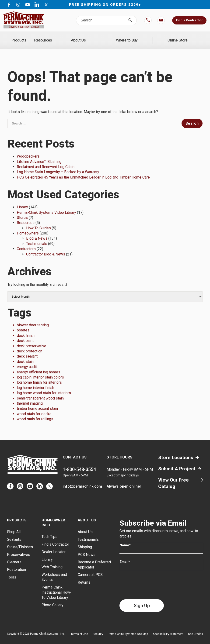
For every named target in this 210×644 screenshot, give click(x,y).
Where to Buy (140, 37)
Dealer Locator (54, 546)
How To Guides (38, 222)
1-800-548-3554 (79, 463)
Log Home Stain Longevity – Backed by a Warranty (58, 166)
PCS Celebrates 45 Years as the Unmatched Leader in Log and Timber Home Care (83, 171)
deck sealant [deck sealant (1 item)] (27, 350)
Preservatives (19, 548)
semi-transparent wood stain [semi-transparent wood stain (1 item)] (40, 392)
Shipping (85, 541)
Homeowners (28, 227)
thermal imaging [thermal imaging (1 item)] (30, 397)
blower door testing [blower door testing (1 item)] (33, 319)
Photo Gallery (52, 599)
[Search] (130, 20)
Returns (84, 576)
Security (98, 628)
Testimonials (37, 237)
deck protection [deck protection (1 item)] (30, 345)
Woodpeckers (28, 150)
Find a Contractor (189, 20)
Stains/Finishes (20, 541)
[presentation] (155, 579)
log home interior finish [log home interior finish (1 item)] (35, 381)
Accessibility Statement (168, 628)
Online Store (182, 37)
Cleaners (14, 556)
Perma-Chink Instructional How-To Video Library (56, 586)
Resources (63, 37)
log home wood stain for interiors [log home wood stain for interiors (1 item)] (44, 387)
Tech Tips (49, 531)
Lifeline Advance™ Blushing (39, 155)
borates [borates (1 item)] (23, 324)
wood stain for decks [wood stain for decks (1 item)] (34, 408)
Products (25, 37)
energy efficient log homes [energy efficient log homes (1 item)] (38, 366)
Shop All (14, 526)
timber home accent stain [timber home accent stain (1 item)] (37, 402)
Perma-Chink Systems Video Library (46, 206)
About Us (100, 37)
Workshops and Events (54, 571)
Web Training (52, 561)
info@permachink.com (82, 480)
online (135, 480)
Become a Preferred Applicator (94, 559)
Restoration (16, 563)
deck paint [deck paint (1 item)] (25, 335)
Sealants (14, 533)
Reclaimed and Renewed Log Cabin (46, 161)
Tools (12, 571)
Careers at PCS (90, 569)
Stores (22, 212)
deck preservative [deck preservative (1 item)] (31, 340)
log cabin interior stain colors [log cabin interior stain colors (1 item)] (40, 371)
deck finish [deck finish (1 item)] (26, 329)
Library (22, 201)
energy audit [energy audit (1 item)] (27, 361)
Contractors (26, 243)
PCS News (87, 548)
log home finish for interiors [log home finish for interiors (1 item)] (39, 376)
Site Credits (196, 628)
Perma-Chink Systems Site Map (128, 628)
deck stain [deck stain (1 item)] (25, 355)
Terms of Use (79, 628)
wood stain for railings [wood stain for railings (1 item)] (35, 413)
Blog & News (37, 232)
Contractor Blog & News (46, 248)
